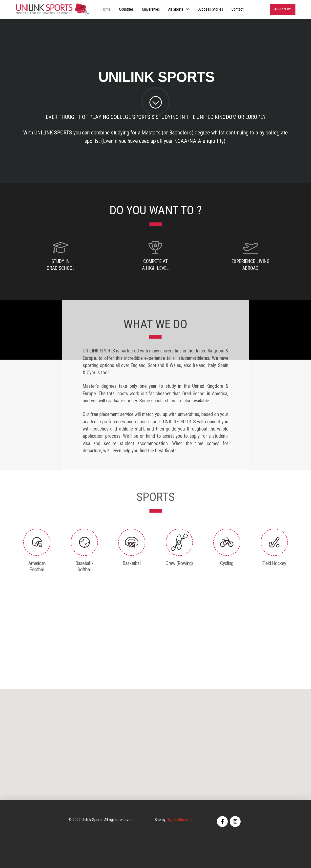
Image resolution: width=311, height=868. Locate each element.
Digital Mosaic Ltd (180, 820)
